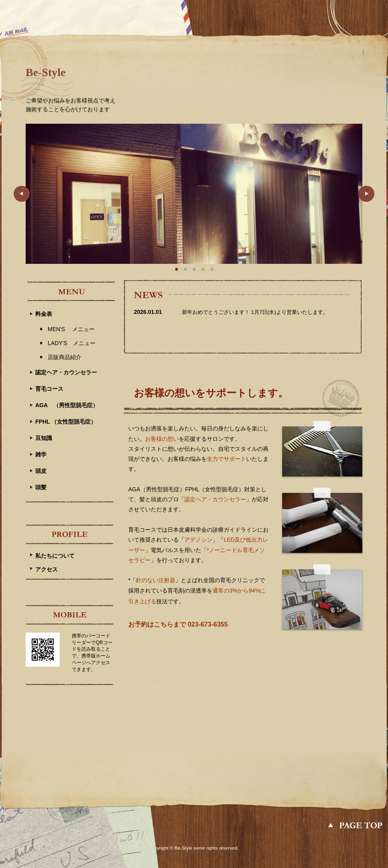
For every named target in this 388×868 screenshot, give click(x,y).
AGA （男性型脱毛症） (67, 405)
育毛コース (49, 389)
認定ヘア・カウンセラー (66, 372)
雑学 (41, 454)
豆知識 (44, 438)
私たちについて (55, 556)
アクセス (46, 569)
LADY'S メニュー (72, 343)
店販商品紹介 (65, 357)
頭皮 (41, 471)
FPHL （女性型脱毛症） (66, 422)
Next (366, 194)
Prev (22, 194)
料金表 (44, 314)
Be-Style (46, 72)
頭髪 (41, 487)
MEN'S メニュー (71, 329)
